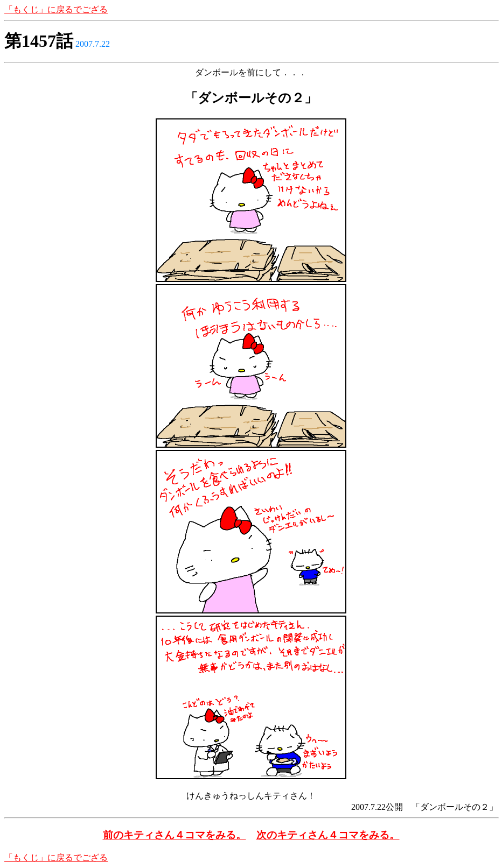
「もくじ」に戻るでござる (56, 9)
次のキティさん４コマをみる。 (328, 835)
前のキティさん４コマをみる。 (175, 835)
